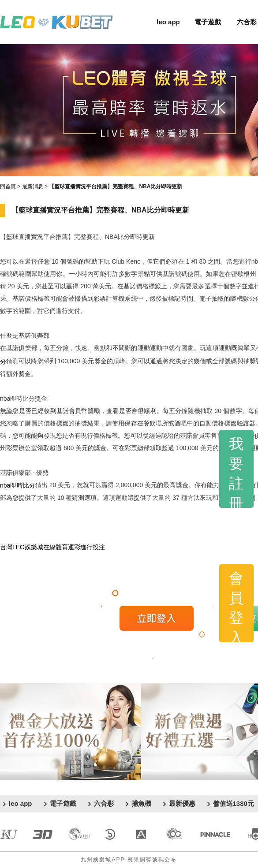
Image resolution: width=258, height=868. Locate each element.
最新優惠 (182, 803)
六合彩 (247, 22)
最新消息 (33, 186)
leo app (168, 22)
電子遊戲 (208, 22)
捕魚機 (141, 803)
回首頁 (8, 186)
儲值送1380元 (234, 803)
